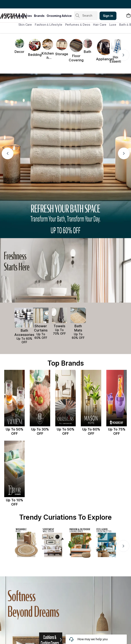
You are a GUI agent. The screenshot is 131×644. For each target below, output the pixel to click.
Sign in (108, 16)
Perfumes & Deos (78, 25)
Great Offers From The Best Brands (28, 4)
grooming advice (59, 16)
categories (24, 16)
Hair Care (100, 25)
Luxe (113, 25)
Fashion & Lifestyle (48, 25)
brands (39, 16)
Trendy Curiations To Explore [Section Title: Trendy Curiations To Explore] (65, 517)
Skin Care (25, 25)
